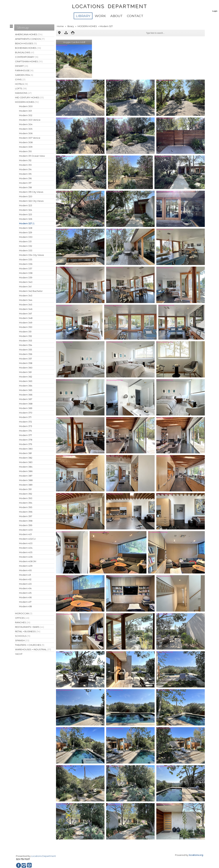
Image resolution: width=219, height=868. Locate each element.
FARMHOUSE (24, 70)
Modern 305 (26, 129)
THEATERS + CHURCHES (30, 645)
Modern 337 (26, 268)
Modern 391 (25, 489)
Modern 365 (26, 390)
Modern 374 (25, 431)
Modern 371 (25, 417)
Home (60, 26)
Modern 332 (26, 246)
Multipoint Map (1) (59, 33)
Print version (73, 33)
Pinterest (29, 865)
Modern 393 (26, 498)
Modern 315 (25, 174)
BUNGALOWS (25, 52)
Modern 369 (26, 408)
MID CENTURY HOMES (29, 97)
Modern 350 (26, 327)
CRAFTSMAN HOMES (29, 61)
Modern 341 (25, 286)
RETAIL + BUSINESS (28, 631)
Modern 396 (26, 512)
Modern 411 (25, 575)
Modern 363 (26, 381)
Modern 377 (25, 435)
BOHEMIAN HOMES (28, 48)
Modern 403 (26, 543)
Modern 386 (26, 471)
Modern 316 (25, 178)
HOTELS (21, 84)
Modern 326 (26, 219)
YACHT (19, 654)
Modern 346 (26, 309)
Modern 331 (25, 241)
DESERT (22, 66)
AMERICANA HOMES (29, 34)
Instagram (24, 865)
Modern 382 (26, 458)
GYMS (20, 79)
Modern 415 (25, 593)
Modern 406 (26, 557)
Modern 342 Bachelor (31, 291)
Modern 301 (25, 111)
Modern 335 (26, 259)
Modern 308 (26, 142)
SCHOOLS (23, 636)
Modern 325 (25, 214)
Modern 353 (26, 341)
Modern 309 (26, 147)
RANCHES (23, 622)
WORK (100, 16)
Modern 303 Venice (30, 120)
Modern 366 (26, 395)
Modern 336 (26, 264)
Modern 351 (25, 332)
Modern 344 (26, 300)
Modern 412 (25, 579)
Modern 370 (26, 413)
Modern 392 (26, 494)
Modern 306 (26, 133)
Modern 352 (25, 336)
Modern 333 (26, 250)
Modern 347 (25, 314)
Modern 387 (26, 476)
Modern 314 (25, 169)
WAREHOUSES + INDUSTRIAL (33, 649)
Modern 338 (26, 273)
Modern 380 (26, 449)
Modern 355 (25, 350)
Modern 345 (26, 305)
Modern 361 (25, 372)
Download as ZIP (66, 33)
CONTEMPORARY (27, 57)
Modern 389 (26, 485)
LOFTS (21, 88)
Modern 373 (26, 426)
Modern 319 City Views (31, 192)
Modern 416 (25, 597)
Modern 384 (26, 467)
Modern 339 (26, 277)
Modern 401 (25, 534)
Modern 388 (26, 480)
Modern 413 (25, 584)
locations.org (196, 855)
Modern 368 (26, 404)
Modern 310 (25, 151)
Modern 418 (25, 606)
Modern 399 (26, 525)
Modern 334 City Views (31, 255)
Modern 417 (25, 602)
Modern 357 (25, 359)
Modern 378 (26, 440)
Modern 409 (26, 566)
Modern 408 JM (28, 561)
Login (215, 11)
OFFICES (22, 618)
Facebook (19, 865)
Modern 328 (26, 228)
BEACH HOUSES (26, 43)
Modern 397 (26, 516)
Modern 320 (26, 196)
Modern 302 (26, 115)
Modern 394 (26, 503)
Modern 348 (26, 318)
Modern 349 (26, 323)
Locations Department (43, 856)
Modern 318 (25, 187)
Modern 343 (26, 296)
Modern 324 (26, 210)
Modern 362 (26, 377)
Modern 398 (26, 521)
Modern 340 (26, 282)
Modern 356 (26, 354)
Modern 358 (26, 363)
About (116, 16)
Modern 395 (26, 507)
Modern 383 (26, 462)
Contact (135, 16)
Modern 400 (26, 530)
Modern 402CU (27, 539)
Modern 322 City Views (31, 201)
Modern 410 (25, 570)
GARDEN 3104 (24, 75)
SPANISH (22, 640)
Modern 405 (26, 552)
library (83, 16)
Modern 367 (26, 399)
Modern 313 (25, 165)
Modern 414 (25, 588)
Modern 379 (26, 444)
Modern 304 (26, 124)
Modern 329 (26, 232)
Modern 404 (26, 548)
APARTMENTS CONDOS (30, 39)
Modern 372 (25, 422)
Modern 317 (25, 183)
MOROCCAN (24, 613)
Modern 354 (26, 345)
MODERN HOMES (87, 26)
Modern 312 (25, 160)
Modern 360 (26, 368)
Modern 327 (27, 223)
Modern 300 (26, 106)
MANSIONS (23, 93)
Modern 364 (26, 386)
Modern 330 (26, 237)
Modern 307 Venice (30, 138)
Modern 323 (26, 205)
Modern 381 (25, 453)
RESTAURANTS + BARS (30, 627)
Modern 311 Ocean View (32, 156)
